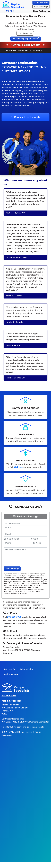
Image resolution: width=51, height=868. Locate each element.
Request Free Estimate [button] (25, 117)
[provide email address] (25, 534)
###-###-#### (12, 539)
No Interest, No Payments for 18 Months (26, 51)
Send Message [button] (41, 7)
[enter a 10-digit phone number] (16, 543)
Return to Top (10, 669)
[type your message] (25, 556)
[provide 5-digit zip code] (39, 543)
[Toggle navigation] (8, 11)
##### (34, 539)
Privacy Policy (26, 669)
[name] (25, 527)
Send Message (12, 569)
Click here (18, 467)
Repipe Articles (11, 674)
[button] (25, 33)
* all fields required (12, 524)
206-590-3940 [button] (41, 3)
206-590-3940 (14, 617)
